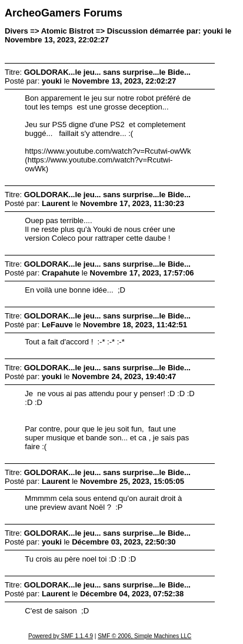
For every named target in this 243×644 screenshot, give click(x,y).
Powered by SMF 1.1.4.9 (61, 636)
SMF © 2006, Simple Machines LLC (144, 636)
